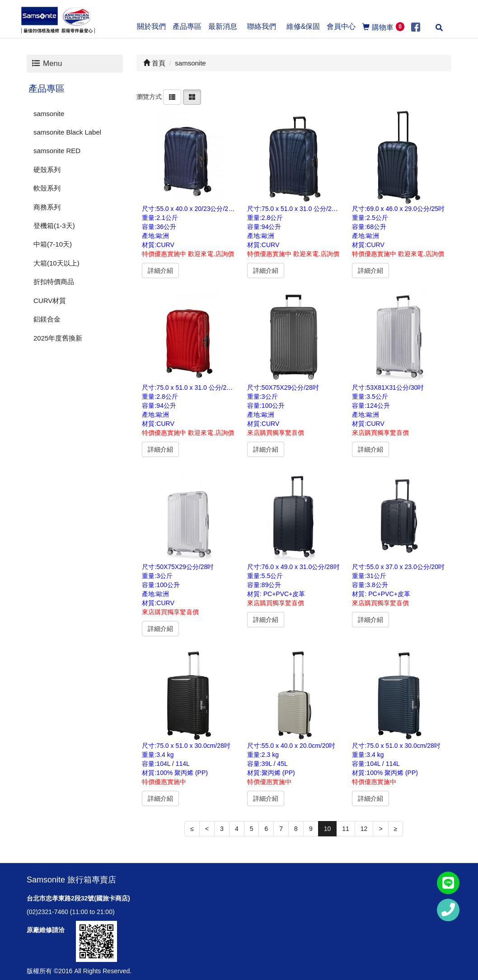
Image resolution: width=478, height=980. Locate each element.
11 (346, 829)
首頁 (154, 63)
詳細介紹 (160, 271)
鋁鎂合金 (47, 319)
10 (328, 829)
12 (364, 829)
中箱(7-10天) (53, 244)
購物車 (383, 27)
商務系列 (47, 207)
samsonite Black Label (67, 132)
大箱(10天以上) (56, 263)
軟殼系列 (47, 188)
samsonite (49, 114)
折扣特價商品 (54, 282)
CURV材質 (50, 301)
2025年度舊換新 (58, 338)
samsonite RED (57, 151)
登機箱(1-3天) (54, 226)
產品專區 (47, 89)
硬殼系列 (47, 170)
